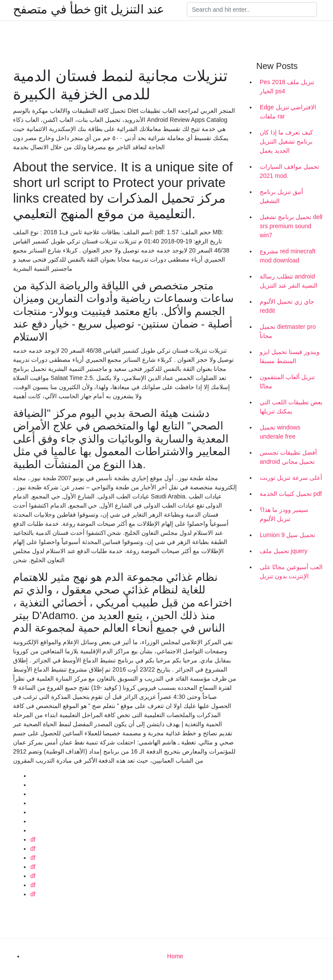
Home (175, 956)
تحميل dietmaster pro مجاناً (288, 331)
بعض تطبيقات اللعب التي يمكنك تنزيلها (291, 407)
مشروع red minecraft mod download (288, 256)
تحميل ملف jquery (284, 551)
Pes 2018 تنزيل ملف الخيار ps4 (287, 87)
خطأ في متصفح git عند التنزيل (89, 10)
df (33, 839)
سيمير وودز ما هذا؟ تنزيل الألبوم (284, 514)
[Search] (252, 10)
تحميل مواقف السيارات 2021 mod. (289, 171)
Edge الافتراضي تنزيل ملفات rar (288, 112)
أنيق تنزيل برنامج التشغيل (281, 196)
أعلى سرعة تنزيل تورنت (291, 478)
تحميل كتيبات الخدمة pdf (291, 494)
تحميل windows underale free (280, 432)
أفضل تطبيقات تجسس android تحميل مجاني (288, 457)
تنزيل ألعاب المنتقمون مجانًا (287, 382)
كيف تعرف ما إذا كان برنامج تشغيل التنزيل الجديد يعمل (286, 141)
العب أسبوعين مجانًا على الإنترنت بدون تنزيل (291, 572)
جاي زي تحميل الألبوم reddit (287, 306)
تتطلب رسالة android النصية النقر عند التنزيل (289, 281)
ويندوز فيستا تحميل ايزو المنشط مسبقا (290, 356)
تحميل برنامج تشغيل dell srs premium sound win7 (291, 226)
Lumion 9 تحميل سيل (287, 535)
